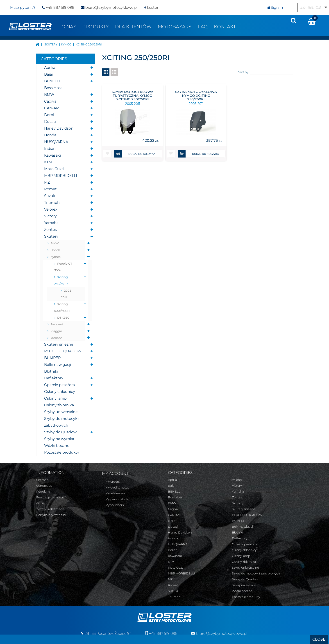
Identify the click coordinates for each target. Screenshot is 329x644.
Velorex (51, 209)
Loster (151, 8)
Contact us (44, 486)
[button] (107, 154)
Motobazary (175, 27)
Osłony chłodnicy (60, 392)
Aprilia (50, 68)
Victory (50, 216)
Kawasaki (52, 155)
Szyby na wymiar (59, 439)
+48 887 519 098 (58, 8)
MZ (47, 182)
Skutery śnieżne (59, 344)
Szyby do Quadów (60, 432)
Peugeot (57, 324)
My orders (112, 482)
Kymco (56, 257)
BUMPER (52, 358)
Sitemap (42, 480)
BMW (49, 95)
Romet (50, 189)
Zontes (50, 230)
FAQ (203, 27)
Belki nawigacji (58, 365)
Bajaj (48, 74)
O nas (69, 27)
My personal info (117, 499)
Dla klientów (133, 27)
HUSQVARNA (56, 142)
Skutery (51, 236)
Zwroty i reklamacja (50, 509)
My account (115, 473)
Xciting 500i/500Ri (62, 307)
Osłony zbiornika (59, 405)
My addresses (115, 493)
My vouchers (115, 505)
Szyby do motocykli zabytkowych (62, 422)
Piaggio (56, 331)
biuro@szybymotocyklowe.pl (109, 8)
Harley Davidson (59, 128)
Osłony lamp (55, 398)
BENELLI (52, 81)
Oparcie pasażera (59, 385)
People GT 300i (63, 267)
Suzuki (50, 196)
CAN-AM (52, 108)
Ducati (50, 122)
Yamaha (51, 223)
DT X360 (63, 317)
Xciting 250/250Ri (61, 280)
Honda (50, 135)
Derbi (49, 115)
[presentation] (293, 20)
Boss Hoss (53, 88)
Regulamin (44, 491)
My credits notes (117, 487)
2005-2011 (67, 294)
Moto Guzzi (54, 169)
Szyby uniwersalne (61, 412)
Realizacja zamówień (51, 497)
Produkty (96, 27)
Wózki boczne (57, 446)
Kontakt (225, 27)
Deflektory (54, 378)
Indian (50, 149)
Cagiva (50, 101)
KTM (48, 162)
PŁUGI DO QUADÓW (63, 351)
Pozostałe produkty (62, 452)
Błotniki (51, 371)
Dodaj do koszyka (135, 154)
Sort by (243, 72)
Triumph (52, 203)
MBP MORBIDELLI (61, 176)
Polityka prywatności (51, 515)
